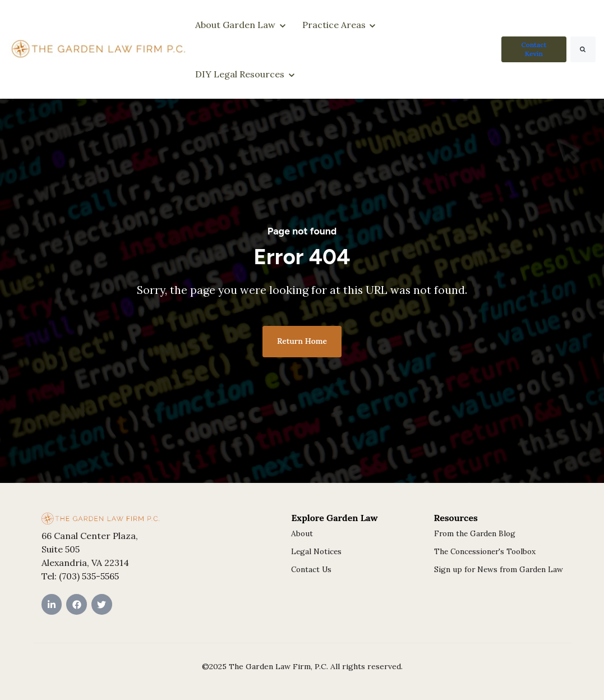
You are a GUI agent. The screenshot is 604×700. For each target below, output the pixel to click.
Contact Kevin (534, 49)
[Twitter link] (102, 604)
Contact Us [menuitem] (311, 569)
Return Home (302, 341)
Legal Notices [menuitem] (316, 551)
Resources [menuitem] (456, 518)
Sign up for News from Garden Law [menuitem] (499, 569)
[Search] (583, 49)
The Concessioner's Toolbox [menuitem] (485, 551)
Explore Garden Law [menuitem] (334, 518)
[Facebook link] (77, 604)
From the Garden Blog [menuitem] (475, 533)
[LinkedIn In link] (52, 604)
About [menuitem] (302, 533)
